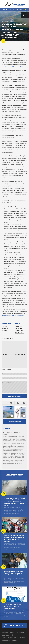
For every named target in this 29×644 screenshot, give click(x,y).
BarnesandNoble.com (18, 316)
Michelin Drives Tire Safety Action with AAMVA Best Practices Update (13, 607)
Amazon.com (5, 316)
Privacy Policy (22, 637)
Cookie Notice (14, 641)
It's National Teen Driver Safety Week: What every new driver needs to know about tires (14, 573)
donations (21, 333)
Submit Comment (15, 396)
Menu (3, 10)
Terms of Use (5, 639)
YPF (16, 333)
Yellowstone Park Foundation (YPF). (13, 67)
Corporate (4, 326)
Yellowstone (18, 326)
